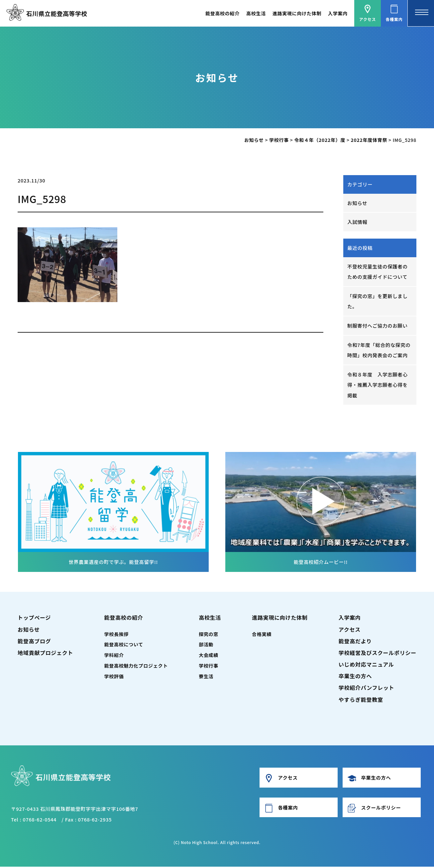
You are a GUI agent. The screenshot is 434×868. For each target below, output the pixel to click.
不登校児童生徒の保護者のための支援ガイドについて (378, 272)
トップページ (34, 619)
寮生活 (206, 678)
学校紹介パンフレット (367, 689)
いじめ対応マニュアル (366, 666)
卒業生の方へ (355, 677)
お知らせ (357, 203)
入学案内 (338, 13)
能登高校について (124, 646)
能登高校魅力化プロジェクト (136, 667)
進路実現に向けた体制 (297, 13)
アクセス (350, 631)
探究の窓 (209, 635)
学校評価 (114, 678)
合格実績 (262, 635)
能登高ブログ (34, 642)
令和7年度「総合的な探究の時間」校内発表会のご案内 (379, 351)
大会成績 (209, 657)
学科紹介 (114, 657)
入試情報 (357, 222)
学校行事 (209, 667)
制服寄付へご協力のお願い (378, 326)
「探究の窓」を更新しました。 (378, 302)
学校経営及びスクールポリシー (378, 654)
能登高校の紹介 (222, 13)
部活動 (206, 646)
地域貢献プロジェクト (45, 654)
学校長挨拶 (117, 635)
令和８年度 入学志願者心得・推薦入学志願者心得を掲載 (378, 386)
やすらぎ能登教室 (361, 701)
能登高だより (355, 642)
